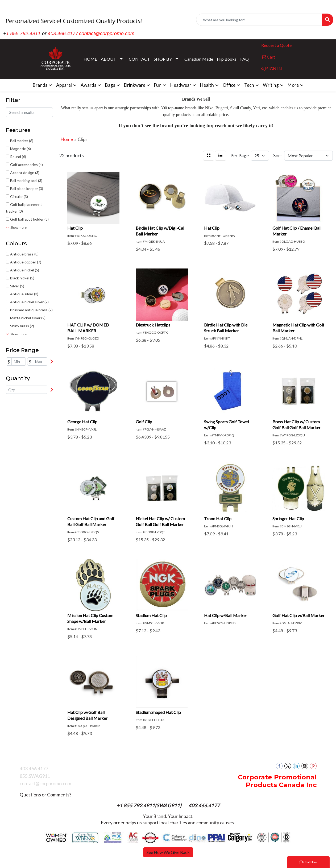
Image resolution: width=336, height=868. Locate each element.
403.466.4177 (63, 33)
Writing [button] (271, 85)
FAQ (244, 59)
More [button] (293, 85)
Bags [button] (110, 85)
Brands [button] (40, 85)
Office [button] (229, 85)
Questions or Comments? (45, 795)
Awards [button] (88, 85)
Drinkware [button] (135, 85)
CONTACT (139, 59)
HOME (90, 59)
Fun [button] (158, 85)
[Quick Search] (259, 20)
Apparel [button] (64, 85)
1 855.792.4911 (23, 33)
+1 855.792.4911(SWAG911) (150, 805)
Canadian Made (199, 59)
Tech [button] (249, 85)
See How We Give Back (168, 852)
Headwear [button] (181, 85)
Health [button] (207, 85)
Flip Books (227, 59)
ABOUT (109, 59)
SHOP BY (163, 59)
